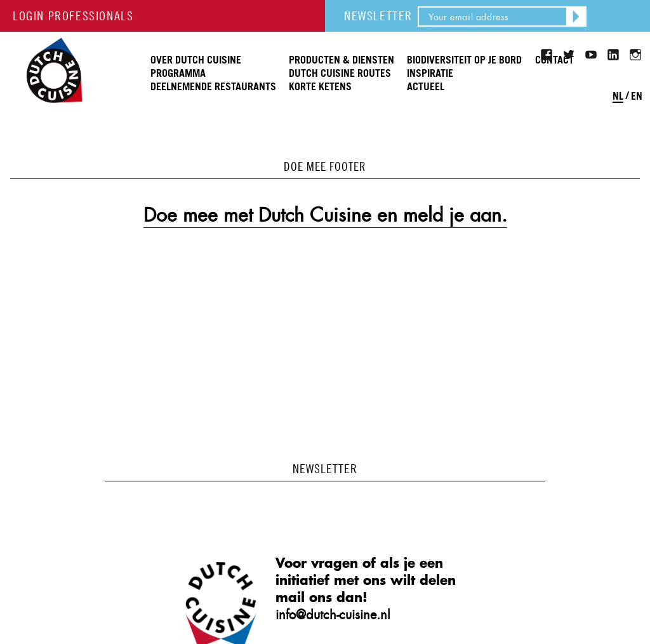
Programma (178, 74)
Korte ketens (320, 87)
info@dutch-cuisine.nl (333, 615)
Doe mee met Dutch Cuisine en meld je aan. (325, 215)
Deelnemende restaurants (213, 87)
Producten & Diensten (342, 60)
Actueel (426, 87)
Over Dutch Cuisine (196, 60)
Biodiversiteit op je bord (464, 60)
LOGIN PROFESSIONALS (73, 16)
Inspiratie (430, 74)
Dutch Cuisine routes (340, 74)
